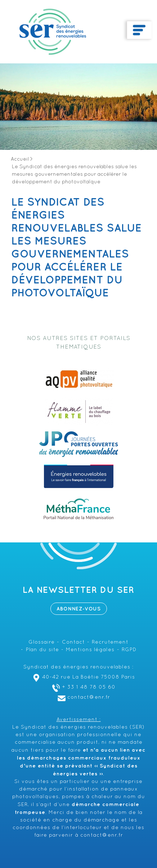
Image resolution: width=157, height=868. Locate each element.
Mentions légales (90, 650)
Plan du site (42, 650)
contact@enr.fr (83, 697)
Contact (73, 642)
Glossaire (42, 642)
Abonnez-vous (79, 609)
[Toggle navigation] (139, 30)
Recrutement (110, 642)
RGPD (129, 650)
